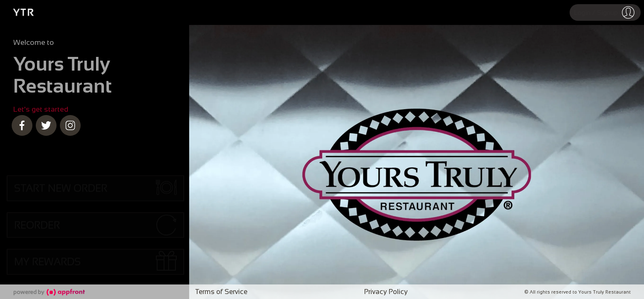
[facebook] (22, 125)
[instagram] (70, 125)
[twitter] (46, 125)
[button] (605, 12)
